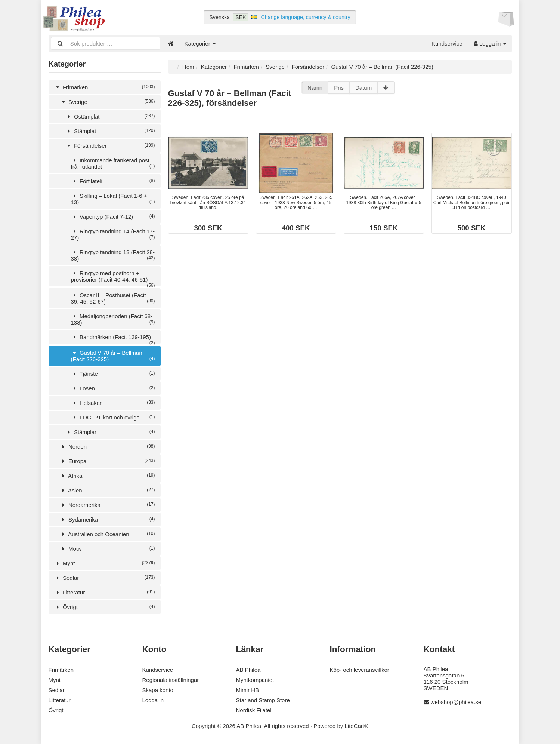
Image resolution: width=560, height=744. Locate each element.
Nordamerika (107, 505)
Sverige (107, 102)
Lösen (113, 388)
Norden (107, 447)
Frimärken (105, 87)
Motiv (107, 549)
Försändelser (110, 146)
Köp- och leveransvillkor (360, 670)
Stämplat (110, 131)
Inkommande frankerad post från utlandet (113, 163)
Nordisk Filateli (254, 710)
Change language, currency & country (305, 17)
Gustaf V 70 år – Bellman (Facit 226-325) (113, 356)
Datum (363, 88)
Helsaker (113, 403)
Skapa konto (158, 690)
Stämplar (110, 432)
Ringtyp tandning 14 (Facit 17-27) (113, 234)
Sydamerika (107, 519)
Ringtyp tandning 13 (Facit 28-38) (113, 255)
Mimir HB (248, 690)
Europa (107, 461)
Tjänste (113, 374)
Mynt (105, 563)
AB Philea (248, 670)
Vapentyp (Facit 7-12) (113, 217)
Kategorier (200, 44)
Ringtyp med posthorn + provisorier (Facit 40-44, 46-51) (113, 278)
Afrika (107, 476)
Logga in (490, 44)
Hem (188, 67)
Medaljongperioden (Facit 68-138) (113, 319)
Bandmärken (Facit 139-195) (113, 339)
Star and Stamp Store (263, 700)
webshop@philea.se (456, 702)
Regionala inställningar (171, 680)
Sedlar (105, 578)
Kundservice (447, 44)
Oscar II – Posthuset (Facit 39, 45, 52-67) (113, 298)
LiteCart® (357, 726)
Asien (107, 490)
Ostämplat (110, 116)
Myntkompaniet (255, 680)
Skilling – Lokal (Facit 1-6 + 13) (113, 199)
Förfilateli (113, 181)
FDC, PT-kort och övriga (113, 417)
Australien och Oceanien (107, 534)
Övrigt (105, 607)
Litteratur (105, 592)
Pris (339, 88)
